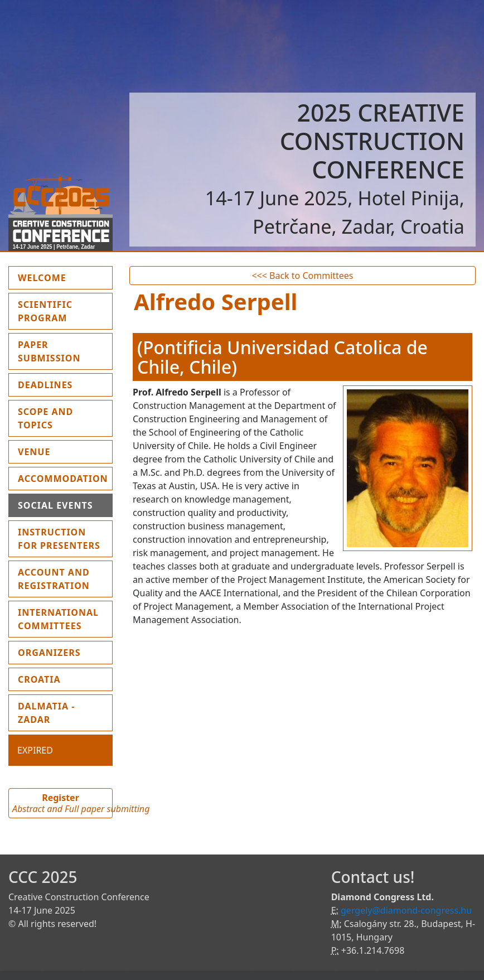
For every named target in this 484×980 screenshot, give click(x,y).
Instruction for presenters (59, 539)
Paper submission (49, 351)
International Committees (58, 619)
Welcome (65, 277)
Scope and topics (45, 418)
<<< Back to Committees (302, 276)
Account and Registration (54, 579)
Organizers (49, 653)
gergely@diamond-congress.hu (406, 910)
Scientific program (45, 311)
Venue (34, 452)
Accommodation (63, 479)
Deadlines (45, 385)
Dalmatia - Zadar (46, 713)
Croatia (39, 679)
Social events (55, 505)
